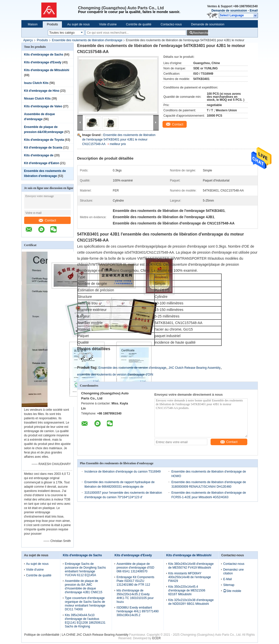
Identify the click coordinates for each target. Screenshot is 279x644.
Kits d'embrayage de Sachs (44, 55)
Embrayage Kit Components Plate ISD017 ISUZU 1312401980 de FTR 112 (135, 581)
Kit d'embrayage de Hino (42, 91)
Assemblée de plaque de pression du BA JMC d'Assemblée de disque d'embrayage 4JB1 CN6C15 (84, 587)
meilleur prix (118, 144)
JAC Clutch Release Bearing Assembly (194, 368)
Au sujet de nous (78, 24)
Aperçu (28, 40)
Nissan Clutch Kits (37, 99)
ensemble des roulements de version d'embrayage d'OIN (115, 375)
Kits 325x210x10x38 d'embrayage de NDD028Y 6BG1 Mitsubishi (191, 602)
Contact (47, 220)
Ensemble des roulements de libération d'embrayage (87, 40)
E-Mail (227, 579)
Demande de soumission (229, 11)
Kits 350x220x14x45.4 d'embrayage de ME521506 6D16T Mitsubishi (187, 590)
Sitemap (229, 585)
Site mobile (232, 591)
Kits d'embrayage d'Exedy (43, 62)
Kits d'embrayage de (39, 155)
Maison (33, 24)
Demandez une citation (233, 571)
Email (254, 11)
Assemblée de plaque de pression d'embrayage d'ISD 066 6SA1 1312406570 (135, 568)
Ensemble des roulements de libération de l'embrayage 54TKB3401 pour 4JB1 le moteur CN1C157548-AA (119, 140)
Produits (52, 24)
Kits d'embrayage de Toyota (44, 140)
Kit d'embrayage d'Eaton (42, 163)
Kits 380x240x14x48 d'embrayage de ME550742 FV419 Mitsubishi (191, 566)
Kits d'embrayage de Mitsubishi (47, 70)
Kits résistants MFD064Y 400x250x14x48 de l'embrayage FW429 (190, 577)
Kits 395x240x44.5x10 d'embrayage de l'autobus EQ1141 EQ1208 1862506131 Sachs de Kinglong (85, 621)
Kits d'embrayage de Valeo (43, 106)
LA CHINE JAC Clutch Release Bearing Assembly (95, 635)
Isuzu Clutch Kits (36, 83)
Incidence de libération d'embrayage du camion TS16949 (123, 472)
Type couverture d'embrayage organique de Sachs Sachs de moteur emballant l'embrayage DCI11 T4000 (85, 604)
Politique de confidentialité (42, 635)
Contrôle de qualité (139, 24)
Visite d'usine (108, 24)
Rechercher (200, 33)
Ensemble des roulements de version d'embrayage (132, 368)
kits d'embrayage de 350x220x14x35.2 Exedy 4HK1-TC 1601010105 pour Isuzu (135, 596)
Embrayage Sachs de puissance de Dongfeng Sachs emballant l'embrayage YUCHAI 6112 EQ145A (85, 569)
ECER (156, 638)
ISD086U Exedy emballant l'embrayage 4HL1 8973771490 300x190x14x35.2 (137, 611)
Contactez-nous (171, 24)
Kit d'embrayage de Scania (43, 148)
